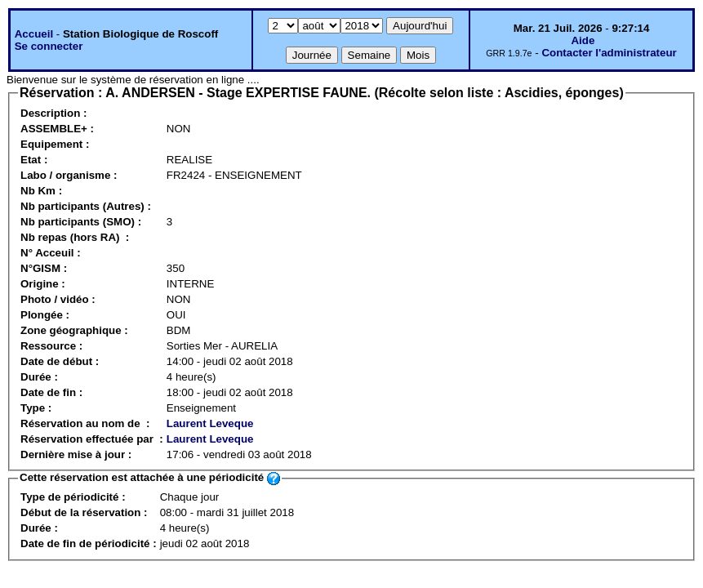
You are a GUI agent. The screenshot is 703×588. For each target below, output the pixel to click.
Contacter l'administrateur (609, 53)
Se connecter (49, 46)
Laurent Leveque (210, 423)
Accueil (34, 34)
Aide (583, 40)
